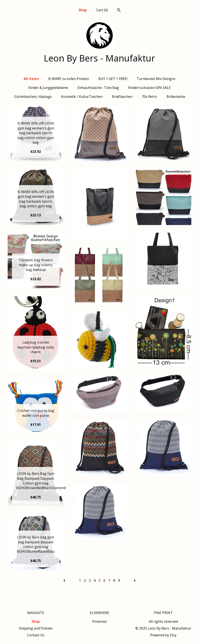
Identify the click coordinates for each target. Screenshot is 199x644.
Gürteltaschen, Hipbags (33, 97)
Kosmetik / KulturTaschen (82, 97)
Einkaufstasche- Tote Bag (98, 88)
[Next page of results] (135, 580)
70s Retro (149, 97)
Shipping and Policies (36, 628)
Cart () (102, 10)
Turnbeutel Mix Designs (156, 79)
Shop (83, 10)
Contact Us (36, 635)
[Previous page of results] (65, 580)
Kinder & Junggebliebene (48, 88)
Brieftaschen (122, 97)
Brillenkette (176, 97)
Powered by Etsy (163, 635)
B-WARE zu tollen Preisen (69, 79)
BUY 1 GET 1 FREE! (113, 79)
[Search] (119, 11)
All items (31, 79)
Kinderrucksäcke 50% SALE (149, 88)
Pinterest (99, 621)
